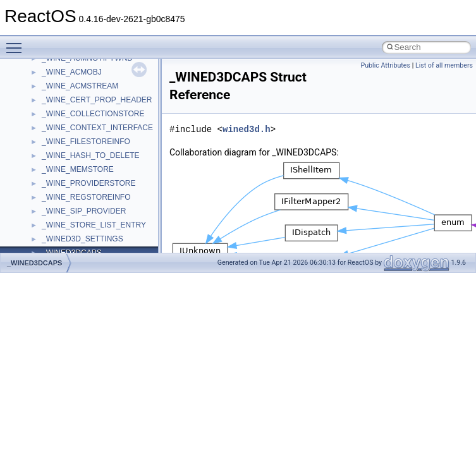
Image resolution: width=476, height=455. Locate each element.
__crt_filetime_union (76, 240)
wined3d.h (247, 129)
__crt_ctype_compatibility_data (94, 226)
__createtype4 (66, 171)
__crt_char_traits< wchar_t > (90, 212)
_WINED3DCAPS (34, 263)
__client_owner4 (69, 101)
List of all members (444, 65)
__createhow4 (65, 157)
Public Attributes (385, 65)
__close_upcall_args (76, 115)
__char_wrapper (69, 87)
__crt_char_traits (70, 185)
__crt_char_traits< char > (84, 198)
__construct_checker (77, 143)
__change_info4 (69, 59)
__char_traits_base (74, 73)
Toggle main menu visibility (17, 42)
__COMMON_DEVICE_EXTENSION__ (108, 129)
